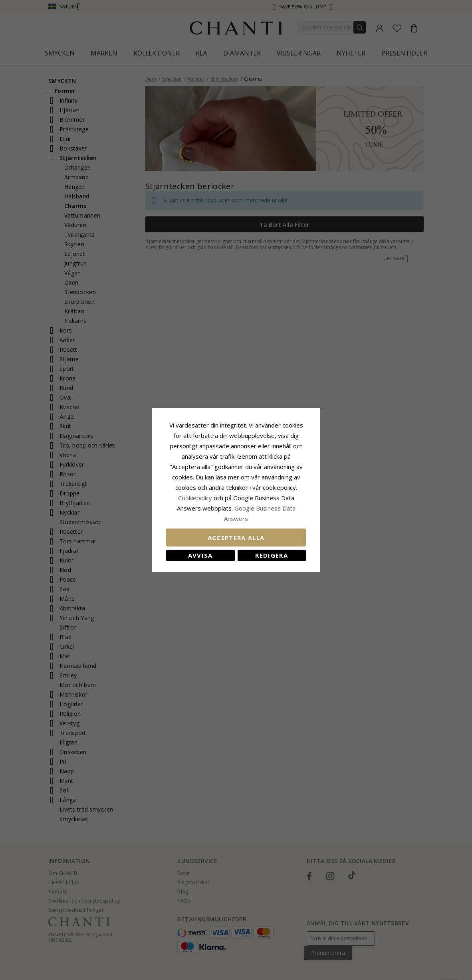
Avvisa (200, 555)
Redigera (272, 555)
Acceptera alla (236, 538)
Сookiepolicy (196, 498)
